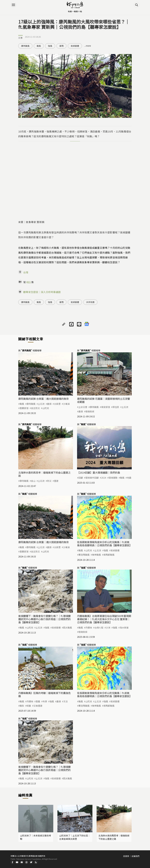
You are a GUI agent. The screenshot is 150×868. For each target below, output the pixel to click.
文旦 (66, 701)
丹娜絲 (89, 628)
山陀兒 (46, 408)
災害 (20, 38)
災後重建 (38, 706)
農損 (49, 404)
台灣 (26, 272)
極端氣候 (90, 411)
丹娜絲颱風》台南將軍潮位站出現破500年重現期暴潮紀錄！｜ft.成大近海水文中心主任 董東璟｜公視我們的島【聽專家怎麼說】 (104, 619)
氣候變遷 (75, 46)
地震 (129, 478)
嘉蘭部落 (24, 408)
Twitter (31, 862)
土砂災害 (83, 407)
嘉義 (38, 701)
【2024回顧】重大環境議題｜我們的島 (99, 473)
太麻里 (57, 404)
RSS (36, 862)
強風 (50, 46)
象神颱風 (96, 555)
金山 (33, 481)
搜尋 (137, 5)
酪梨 (22, 706)
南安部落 (106, 407)
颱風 (39, 46)
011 (29, 282)
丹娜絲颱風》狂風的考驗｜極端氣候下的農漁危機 (44, 695)
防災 (49, 481)
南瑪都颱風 (109, 555)
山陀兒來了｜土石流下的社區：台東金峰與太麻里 (75, 837)
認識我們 (135, 856)
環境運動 (113, 478)
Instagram (26, 862)
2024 (104, 478)
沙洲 (108, 628)
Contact (22, 862)
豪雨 (61, 46)
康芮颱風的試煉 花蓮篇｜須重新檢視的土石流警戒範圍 (104, 400)
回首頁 (126, 856)
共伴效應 (90, 302)
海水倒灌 (124, 628)
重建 (56, 481)
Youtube (17, 862)
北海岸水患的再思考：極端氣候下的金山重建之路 (44, 474)
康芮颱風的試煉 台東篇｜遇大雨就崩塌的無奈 (43, 399)
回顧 (81, 478)
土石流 (41, 404)
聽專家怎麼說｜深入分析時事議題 (42, 292)
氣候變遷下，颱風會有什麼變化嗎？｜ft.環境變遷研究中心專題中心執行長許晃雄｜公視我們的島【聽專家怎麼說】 (44, 619)
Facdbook (12, 862)
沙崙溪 (66, 404)
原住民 (116, 407)
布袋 (45, 701)
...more (87, 46)
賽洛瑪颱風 (84, 555)
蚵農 (29, 706)
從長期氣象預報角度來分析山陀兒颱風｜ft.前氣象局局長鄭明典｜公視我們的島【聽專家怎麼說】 (104, 544)
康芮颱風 (25, 46)
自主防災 (35, 408)
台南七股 (99, 628)
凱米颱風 (68, 628)
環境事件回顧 (92, 478)
